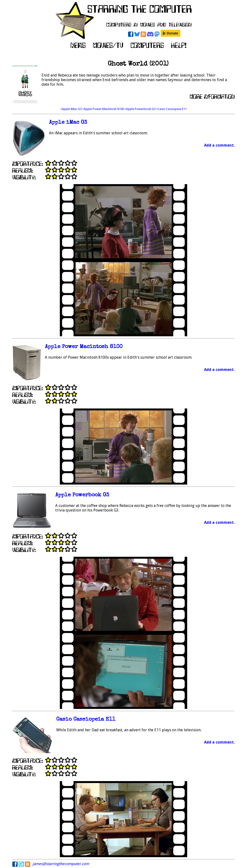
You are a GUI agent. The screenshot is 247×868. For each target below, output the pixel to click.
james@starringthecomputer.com (61, 864)
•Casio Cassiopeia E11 (172, 109)
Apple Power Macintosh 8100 (84, 347)
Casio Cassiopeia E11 (86, 720)
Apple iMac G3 (68, 123)
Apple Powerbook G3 (82, 495)
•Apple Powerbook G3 (141, 109)
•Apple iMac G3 (72, 109)
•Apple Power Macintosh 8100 (104, 109)
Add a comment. (219, 145)
